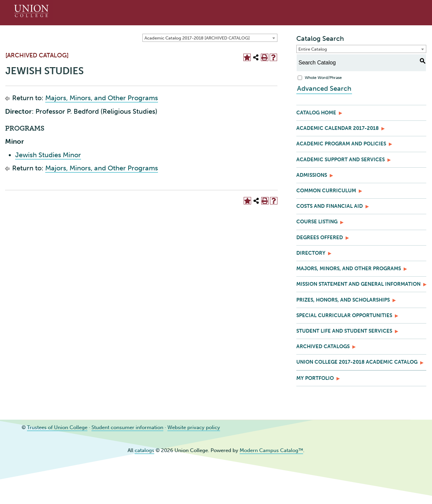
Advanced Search (323, 88)
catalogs (144, 450)
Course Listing (317, 222)
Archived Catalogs (323, 346)
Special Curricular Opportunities (344, 315)
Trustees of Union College (57, 427)
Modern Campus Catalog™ (271, 450)
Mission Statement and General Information (358, 284)
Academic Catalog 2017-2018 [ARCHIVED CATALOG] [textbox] (197, 38)
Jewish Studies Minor (48, 155)
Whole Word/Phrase (323, 78)
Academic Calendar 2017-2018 (337, 128)
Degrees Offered (320, 237)
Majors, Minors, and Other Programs (102, 98)
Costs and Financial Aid (330, 206)
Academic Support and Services (341, 160)
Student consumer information (127, 427)
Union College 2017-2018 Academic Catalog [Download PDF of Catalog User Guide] (357, 362)
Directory (311, 253)
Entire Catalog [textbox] (313, 49)
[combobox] (210, 38)
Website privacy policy (194, 427)
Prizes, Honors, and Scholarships (343, 300)
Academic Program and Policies (341, 144)
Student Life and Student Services (344, 331)
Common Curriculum (326, 191)
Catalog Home (316, 113)
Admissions (312, 175)
